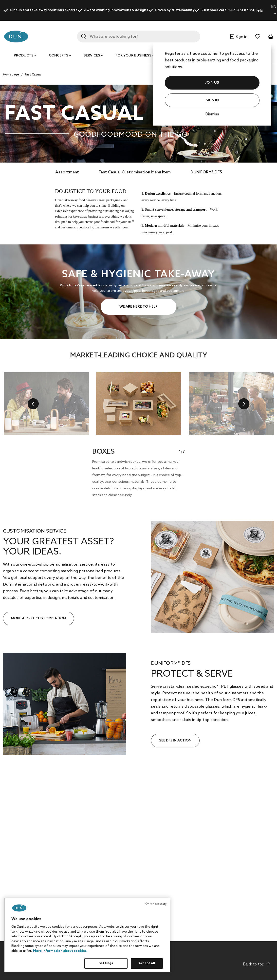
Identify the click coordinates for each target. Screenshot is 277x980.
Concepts (59, 56)
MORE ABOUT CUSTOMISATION (38, 619)
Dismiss (212, 114)
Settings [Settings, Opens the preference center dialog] (106, 963)
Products (24, 56)
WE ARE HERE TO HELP (138, 307)
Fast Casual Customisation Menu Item (135, 172)
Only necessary (156, 904)
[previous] (33, 404)
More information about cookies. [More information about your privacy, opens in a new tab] (60, 951)
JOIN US (212, 83)
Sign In (212, 100)
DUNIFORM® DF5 (206, 172)
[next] (244, 404)
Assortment (67, 172)
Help (259, 10)
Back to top (257, 964)
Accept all (147, 963)
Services (92, 56)
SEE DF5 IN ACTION (175, 741)
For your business (133, 56)
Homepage (11, 75)
